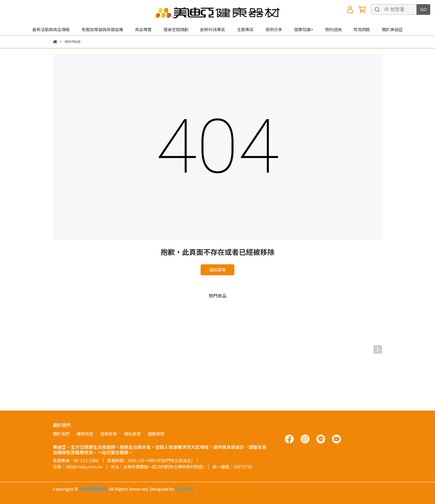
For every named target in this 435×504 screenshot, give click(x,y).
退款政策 (109, 434)
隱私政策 (132, 434)
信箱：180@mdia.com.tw (77, 467)
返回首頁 (217, 270)
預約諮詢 (333, 29)
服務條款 (156, 434)
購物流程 (85, 434)
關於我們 (61, 434)
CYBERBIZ (185, 489)
